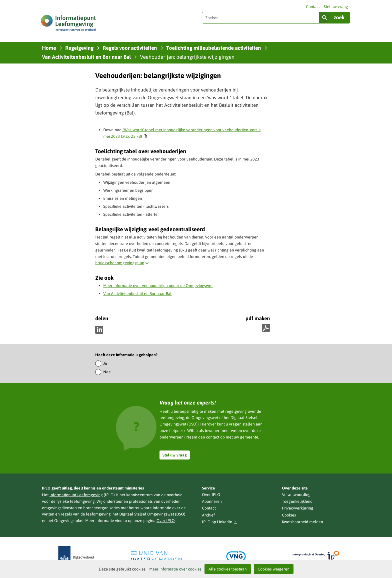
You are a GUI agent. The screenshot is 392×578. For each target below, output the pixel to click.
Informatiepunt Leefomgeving (76, 495)
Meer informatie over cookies (175, 569)
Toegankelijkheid (297, 501)
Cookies (289, 515)
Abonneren (212, 501)
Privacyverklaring (298, 508)
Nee (107, 372)
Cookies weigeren (274, 569)
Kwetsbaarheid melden (302, 522)
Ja (105, 363)
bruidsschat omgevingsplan (123, 263)
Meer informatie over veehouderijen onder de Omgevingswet (158, 285)
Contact (313, 6)
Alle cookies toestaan (228, 569)
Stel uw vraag (336, 6)
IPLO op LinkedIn (220, 522)
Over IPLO (166, 520)
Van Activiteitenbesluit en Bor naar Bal (137, 293)
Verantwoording (296, 494)
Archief (208, 515)
